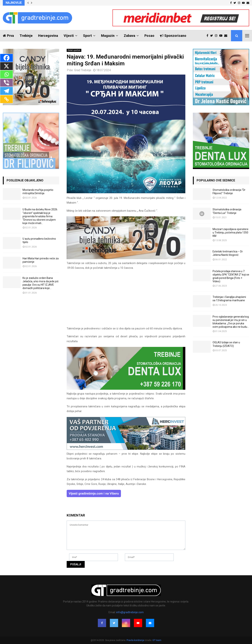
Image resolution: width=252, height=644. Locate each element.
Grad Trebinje (83, 70)
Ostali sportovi (74, 50)
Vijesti (69, 36)
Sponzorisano (173, 36)
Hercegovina (48, 36)
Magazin (108, 36)
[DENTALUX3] (126, 389)
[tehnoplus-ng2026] (126, 258)
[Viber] (6, 83)
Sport (87, 36)
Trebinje (26, 36)
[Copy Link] (6, 99)
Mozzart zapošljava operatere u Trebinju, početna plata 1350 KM (230, 233)
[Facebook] (6, 58)
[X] (6, 66)
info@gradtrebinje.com (130, 612)
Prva (8, 36)
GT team (157, 640)
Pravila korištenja (136, 640)
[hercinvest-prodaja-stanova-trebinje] (126, 449)
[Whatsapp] (6, 74)
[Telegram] (6, 91)
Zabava (129, 36)
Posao (149, 36)
